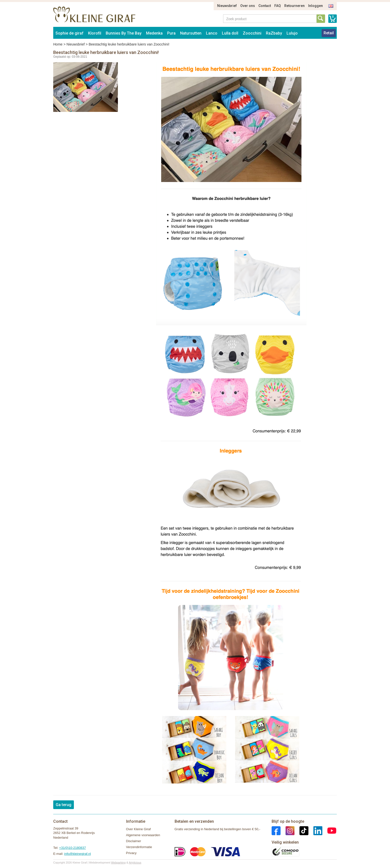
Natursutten (191, 33)
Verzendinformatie (139, 847)
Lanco (212, 33)
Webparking (119, 863)
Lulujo (292, 33)
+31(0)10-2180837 (73, 848)
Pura (171, 33)
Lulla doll (230, 33)
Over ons (248, 6)
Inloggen (316, 6)
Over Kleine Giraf (139, 829)
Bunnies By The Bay (124, 33)
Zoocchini (252, 33)
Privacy (131, 853)
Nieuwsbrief (227, 6)
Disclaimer (134, 841)
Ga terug (64, 805)
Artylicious (135, 863)
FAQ (278, 6)
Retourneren (294, 6)
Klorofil (95, 33)
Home (58, 44)
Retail (329, 33)
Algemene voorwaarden (143, 835)
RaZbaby (274, 33)
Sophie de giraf (70, 33)
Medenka (154, 33)
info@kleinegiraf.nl (77, 854)
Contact (265, 6)
